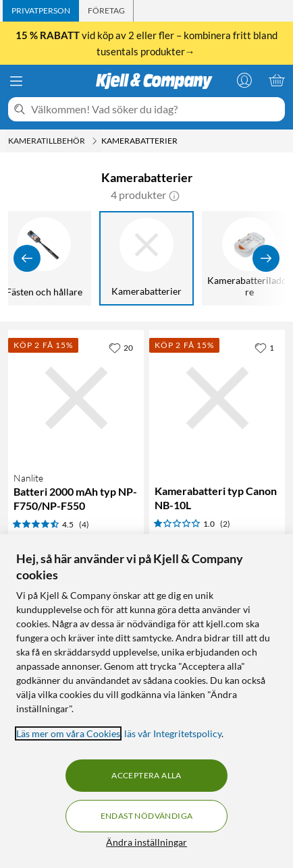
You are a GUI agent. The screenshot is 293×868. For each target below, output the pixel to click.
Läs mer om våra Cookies (68, 733)
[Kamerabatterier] (149, 258)
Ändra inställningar (146, 842)
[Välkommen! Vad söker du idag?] (155, 109)
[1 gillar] (264, 347)
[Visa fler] (266, 258)
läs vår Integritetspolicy (173, 733)
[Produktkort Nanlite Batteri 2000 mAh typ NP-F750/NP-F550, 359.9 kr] (76, 398)
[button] (174, 195)
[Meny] (16, 81)
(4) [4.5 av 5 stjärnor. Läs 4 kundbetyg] (84, 524)
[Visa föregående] (27, 258)
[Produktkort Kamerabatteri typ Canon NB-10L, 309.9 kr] (217, 398)
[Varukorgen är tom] (277, 80)
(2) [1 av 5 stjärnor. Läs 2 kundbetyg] (225, 524)
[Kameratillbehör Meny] (95, 141)
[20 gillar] (121, 347)
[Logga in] (244, 80)
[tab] (41, 11)
